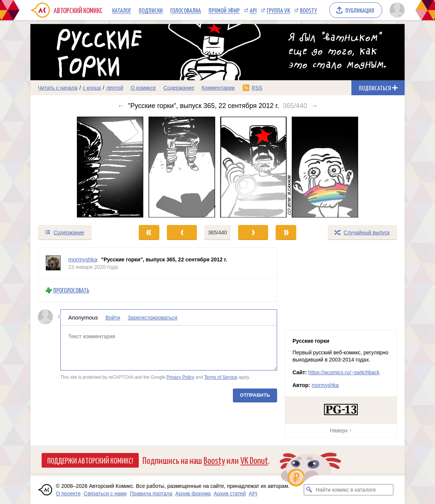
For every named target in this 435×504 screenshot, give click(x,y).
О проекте (68, 493)
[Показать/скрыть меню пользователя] (396, 10)
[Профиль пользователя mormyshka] (53, 263)
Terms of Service (221, 377)
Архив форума (193, 493)
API (253, 10)
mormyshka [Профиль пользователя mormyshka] (83, 259)
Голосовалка (186, 10)
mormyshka (325, 385)
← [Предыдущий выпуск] (121, 106)
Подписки (151, 10)
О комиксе (143, 88)
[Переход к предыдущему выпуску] (77, 167)
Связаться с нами (105, 493)
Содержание (179, 88)
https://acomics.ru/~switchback (344, 372)
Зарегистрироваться (152, 318)
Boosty (308, 10)
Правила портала (151, 493)
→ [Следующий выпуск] (314, 106)
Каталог (122, 10)
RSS (257, 88)
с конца (92, 88)
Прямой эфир (224, 10)
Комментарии (218, 88)
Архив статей (230, 493)
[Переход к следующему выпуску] (217, 167)
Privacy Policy (180, 377)
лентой (115, 88)
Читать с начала (58, 88)
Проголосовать (71, 290)
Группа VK (278, 10)
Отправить (255, 395)
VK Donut (254, 460)
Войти (113, 318)
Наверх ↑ (341, 430)
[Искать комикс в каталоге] (309, 490)
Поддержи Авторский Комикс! (90, 460)
